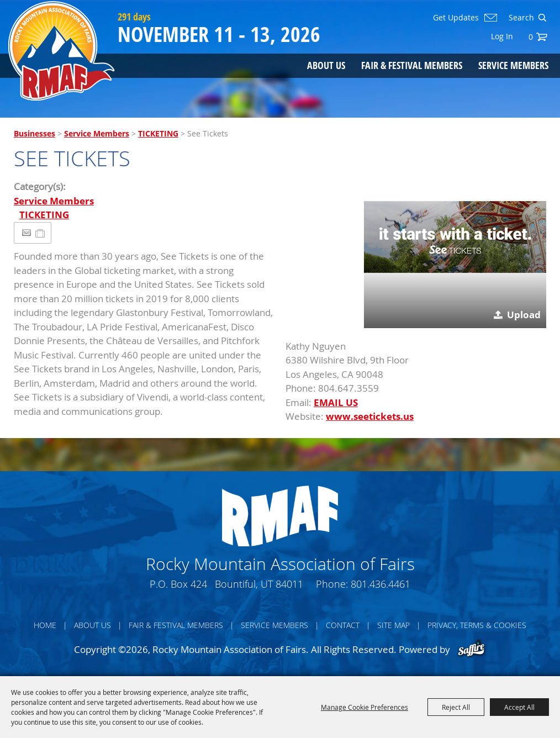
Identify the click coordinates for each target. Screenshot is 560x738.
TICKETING (158, 133)
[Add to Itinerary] (41, 233)
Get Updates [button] (456, 18)
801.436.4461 (381, 584)
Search (542, 18)
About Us (326, 65)
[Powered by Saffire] (471, 649)
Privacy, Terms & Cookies (477, 625)
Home (45, 625)
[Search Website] (520, 18)
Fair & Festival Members (412, 65)
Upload (524, 315)
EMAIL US (336, 402)
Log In (502, 36)
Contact (343, 625)
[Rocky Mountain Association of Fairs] (62, 51)
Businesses (35, 133)
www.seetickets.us (370, 416)
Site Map (393, 625)
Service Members (513, 65)
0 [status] (531, 37)
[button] (455, 237)
